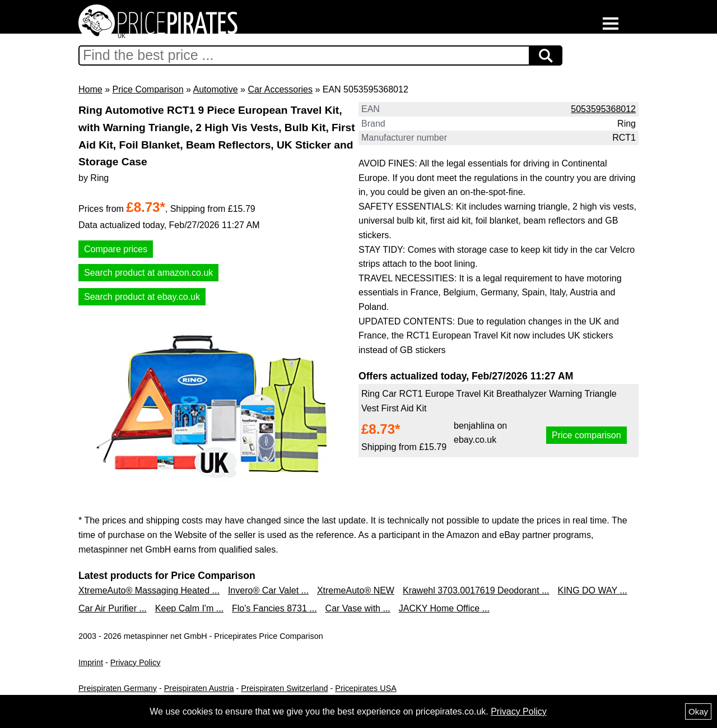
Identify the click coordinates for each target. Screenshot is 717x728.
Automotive (216, 89)
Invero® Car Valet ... (268, 590)
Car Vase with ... (358, 608)
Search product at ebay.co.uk (142, 297)
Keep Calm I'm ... (189, 608)
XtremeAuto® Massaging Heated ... (149, 590)
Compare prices (116, 249)
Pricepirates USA (366, 688)
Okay (698, 711)
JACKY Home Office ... (444, 608)
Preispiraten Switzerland (284, 688)
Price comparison (586, 435)
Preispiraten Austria (199, 688)
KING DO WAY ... (593, 590)
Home (90, 89)
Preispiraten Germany (118, 688)
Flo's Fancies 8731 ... (274, 608)
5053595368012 (603, 109)
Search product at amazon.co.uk (148, 273)
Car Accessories (280, 89)
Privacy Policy (136, 662)
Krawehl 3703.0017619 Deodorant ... (476, 590)
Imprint (91, 662)
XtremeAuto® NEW (356, 590)
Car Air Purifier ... (113, 608)
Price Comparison (148, 89)
